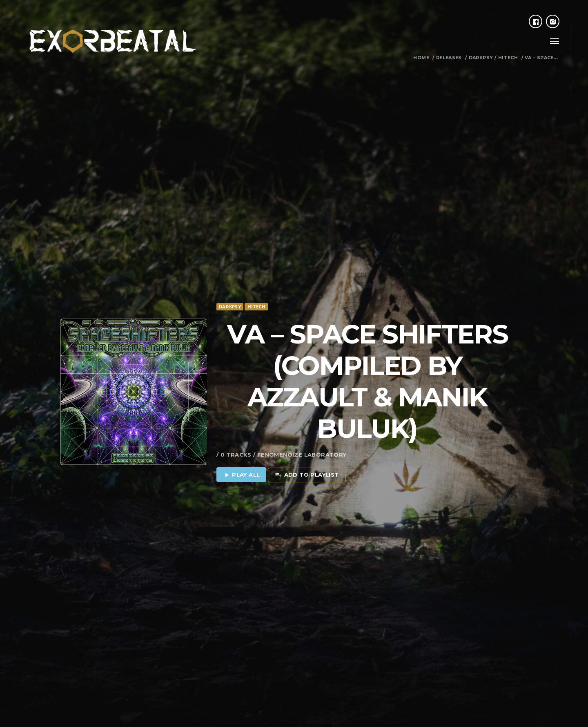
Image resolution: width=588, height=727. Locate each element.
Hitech (508, 58)
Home (421, 58)
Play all (242, 449)
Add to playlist (307, 449)
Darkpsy (481, 58)
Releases (449, 58)
